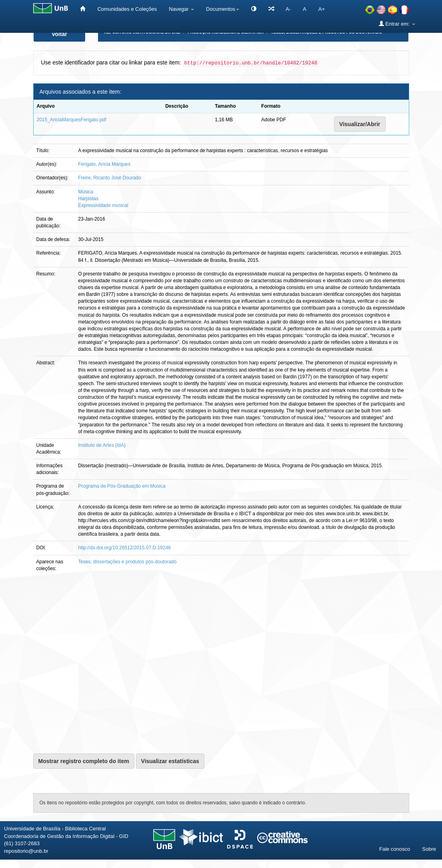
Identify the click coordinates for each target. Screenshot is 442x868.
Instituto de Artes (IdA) (102, 445)
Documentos (223, 9)
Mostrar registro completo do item (84, 761)
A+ (322, 9)
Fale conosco (395, 849)
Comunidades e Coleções (127, 9)
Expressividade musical (103, 205)
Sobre (429, 849)
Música (86, 192)
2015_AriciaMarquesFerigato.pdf (72, 120)
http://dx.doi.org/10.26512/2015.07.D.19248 (124, 548)
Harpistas (88, 199)
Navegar (181, 9)
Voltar (59, 34)
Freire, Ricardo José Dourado (109, 178)
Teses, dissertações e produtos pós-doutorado (127, 562)
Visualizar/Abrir (360, 124)
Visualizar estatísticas (170, 761)
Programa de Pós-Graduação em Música (122, 486)
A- (288, 9)
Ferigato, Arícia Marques (104, 164)
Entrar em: (397, 24)
